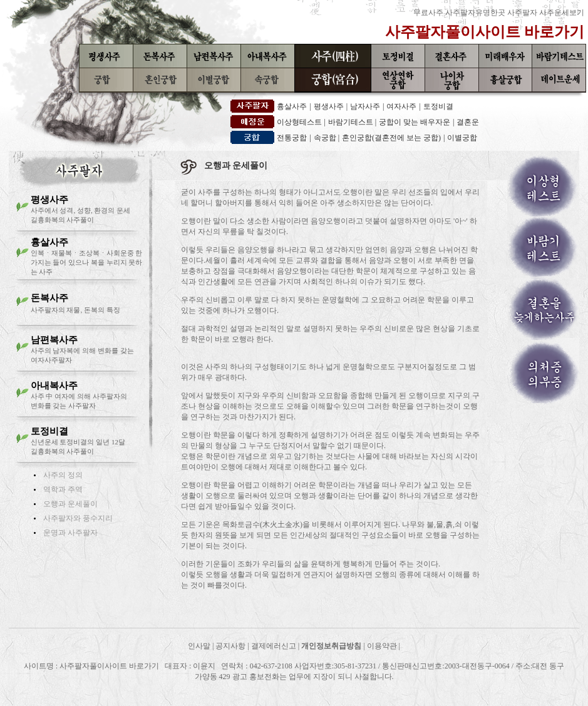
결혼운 (468, 122)
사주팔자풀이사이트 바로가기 (485, 32)
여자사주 (401, 106)
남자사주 (365, 106)
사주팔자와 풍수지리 (78, 518)
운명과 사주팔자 (70, 533)
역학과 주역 (63, 489)
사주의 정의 (63, 475)
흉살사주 (292, 106)
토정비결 (438, 106)
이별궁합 (462, 138)
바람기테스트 (352, 122)
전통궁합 (292, 138)
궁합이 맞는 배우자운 (415, 122)
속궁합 (326, 138)
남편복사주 (54, 340)
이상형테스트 (300, 122)
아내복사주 (54, 386)
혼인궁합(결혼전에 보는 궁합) (391, 138)
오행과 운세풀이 (70, 504)
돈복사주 (49, 298)
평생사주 (329, 106)
